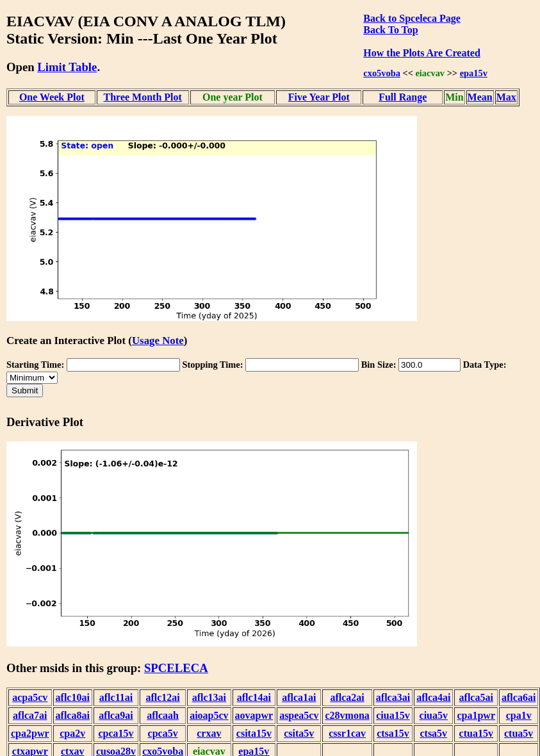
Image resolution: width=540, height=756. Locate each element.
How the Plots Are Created (421, 53)
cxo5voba (382, 73)
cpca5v (163, 733)
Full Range (403, 97)
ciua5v (434, 715)
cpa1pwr (476, 715)
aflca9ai (116, 715)
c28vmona (347, 715)
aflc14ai (254, 697)
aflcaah (163, 715)
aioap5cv (209, 715)
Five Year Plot (319, 97)
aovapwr (254, 715)
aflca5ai (476, 697)
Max (506, 97)
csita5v (299, 733)
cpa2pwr (30, 733)
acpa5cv (30, 697)
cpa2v (72, 733)
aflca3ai (393, 697)
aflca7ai (30, 715)
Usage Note (158, 341)
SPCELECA (176, 668)
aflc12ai (162, 697)
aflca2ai (347, 697)
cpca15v (116, 733)
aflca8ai (73, 715)
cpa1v (519, 715)
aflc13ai (209, 697)
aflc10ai (73, 697)
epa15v (474, 73)
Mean (480, 97)
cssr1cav (347, 733)
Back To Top (390, 30)
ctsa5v (433, 733)
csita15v (254, 733)
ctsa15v (393, 733)
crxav (209, 733)
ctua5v (519, 733)
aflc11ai (116, 697)
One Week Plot (52, 97)
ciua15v (393, 715)
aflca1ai (299, 697)
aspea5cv (299, 715)
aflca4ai (433, 697)
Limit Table (67, 67)
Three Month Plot (143, 97)
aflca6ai (519, 697)
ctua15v (476, 733)
